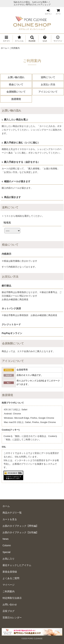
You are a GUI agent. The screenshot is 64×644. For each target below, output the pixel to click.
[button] (32, 39)
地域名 (7, 222)
